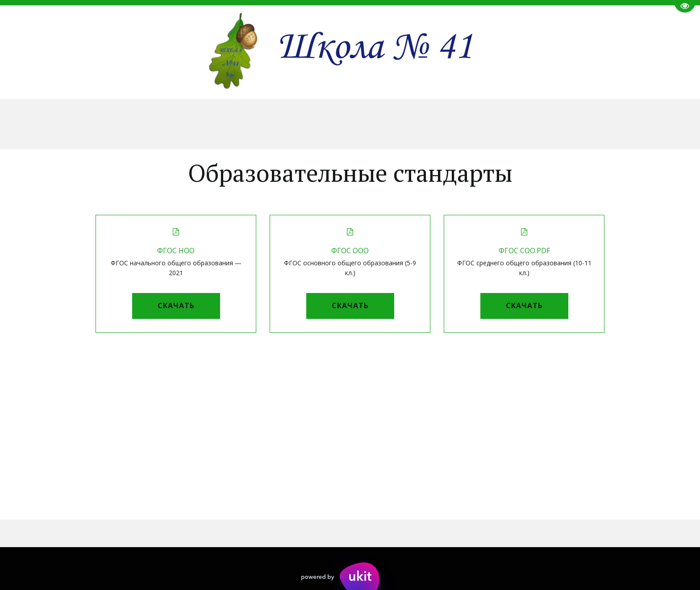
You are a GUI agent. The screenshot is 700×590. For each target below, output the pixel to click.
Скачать (176, 305)
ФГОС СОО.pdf (524, 251)
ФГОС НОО (176, 251)
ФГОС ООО (350, 251)
